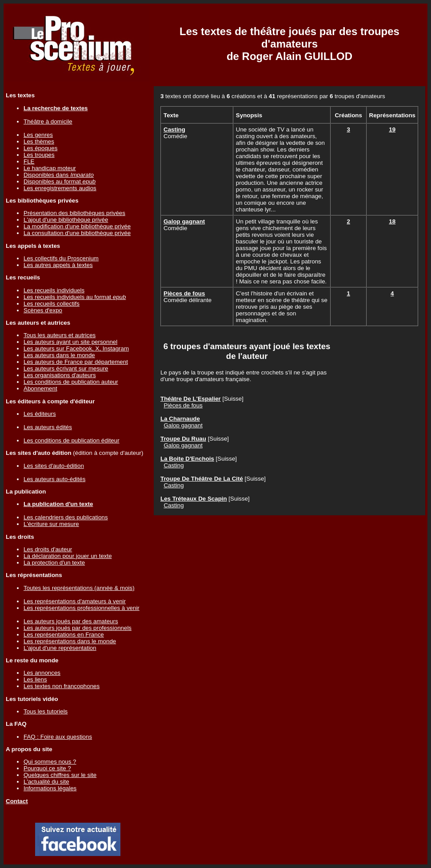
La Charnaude (180, 419)
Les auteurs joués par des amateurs (71, 621)
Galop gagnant (184, 221)
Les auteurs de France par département (76, 362)
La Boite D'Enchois (187, 459)
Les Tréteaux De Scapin (194, 499)
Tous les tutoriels (46, 711)
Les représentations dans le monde (70, 641)
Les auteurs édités (48, 427)
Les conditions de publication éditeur (72, 440)
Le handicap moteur (50, 168)
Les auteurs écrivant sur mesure (66, 368)
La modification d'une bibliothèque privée (77, 226)
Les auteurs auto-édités (54, 479)
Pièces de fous (184, 293)
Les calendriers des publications (66, 517)
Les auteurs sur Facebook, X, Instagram (76, 348)
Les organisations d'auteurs (60, 375)
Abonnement (40, 388)
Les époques (40, 148)
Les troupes (39, 155)
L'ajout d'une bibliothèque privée (66, 220)
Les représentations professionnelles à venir (82, 608)
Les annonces (42, 673)
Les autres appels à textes (58, 265)
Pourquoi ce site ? (47, 768)
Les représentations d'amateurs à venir (75, 601)
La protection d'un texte (54, 563)
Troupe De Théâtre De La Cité (202, 479)
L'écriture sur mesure (51, 524)
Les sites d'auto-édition (54, 466)
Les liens (35, 679)
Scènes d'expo (43, 310)
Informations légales (50, 788)
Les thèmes (39, 141)
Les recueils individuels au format (75, 297)
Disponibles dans (59, 175)
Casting (174, 129)
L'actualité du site (46, 782)
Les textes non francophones (62, 686)
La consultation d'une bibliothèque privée (77, 233)
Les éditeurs (40, 414)
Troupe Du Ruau (183, 439)
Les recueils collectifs (52, 304)
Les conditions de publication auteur (71, 382)
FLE (29, 161)
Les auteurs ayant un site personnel (70, 342)
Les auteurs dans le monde (59, 355)
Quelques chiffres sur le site (60, 775)
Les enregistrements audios (60, 188)
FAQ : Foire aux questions (58, 737)
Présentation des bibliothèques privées (74, 213)
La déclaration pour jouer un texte (68, 556)
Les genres (38, 135)
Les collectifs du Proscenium (61, 258)
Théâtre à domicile (48, 121)
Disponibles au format (60, 181)
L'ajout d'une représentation (60, 648)
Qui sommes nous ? (50, 762)
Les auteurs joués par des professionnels (78, 628)
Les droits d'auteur (48, 549)
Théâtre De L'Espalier (191, 399)
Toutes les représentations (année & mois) (79, 588)
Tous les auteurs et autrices (60, 335)
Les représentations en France (64, 635)
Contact (17, 801)
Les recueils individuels (54, 290)
